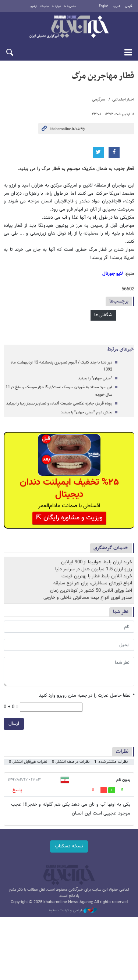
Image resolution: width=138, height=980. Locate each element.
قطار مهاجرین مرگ (103, 76)
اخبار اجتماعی (123, 100)
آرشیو (34, 6)
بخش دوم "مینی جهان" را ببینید (86, 412)
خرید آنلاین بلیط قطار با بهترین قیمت (97, 576)
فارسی (129, 6)
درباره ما (56, 6)
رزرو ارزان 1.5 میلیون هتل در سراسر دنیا (94, 569)
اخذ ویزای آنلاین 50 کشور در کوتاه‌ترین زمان (91, 591)
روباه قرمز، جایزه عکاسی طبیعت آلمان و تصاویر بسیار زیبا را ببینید (59, 404)
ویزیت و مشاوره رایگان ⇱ (69, 518)
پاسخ (17, 790)
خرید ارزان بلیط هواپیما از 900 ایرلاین (97, 562)
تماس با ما (70, 6)
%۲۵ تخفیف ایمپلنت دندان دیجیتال (69, 488)
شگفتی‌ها (103, 315)
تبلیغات (44, 6)
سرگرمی (98, 100)
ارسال (14, 724)
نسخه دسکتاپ (69, 846)
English (104, 6)
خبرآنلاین (69, 27)
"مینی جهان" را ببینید (95, 378)
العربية (117, 6)
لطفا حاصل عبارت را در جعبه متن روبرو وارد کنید (87, 696)
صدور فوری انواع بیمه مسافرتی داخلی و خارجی (88, 598)
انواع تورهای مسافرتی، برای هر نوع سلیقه (93, 583)
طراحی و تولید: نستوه (73, 911)
